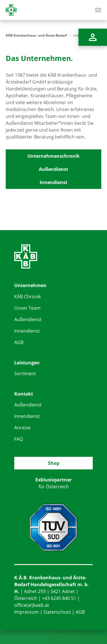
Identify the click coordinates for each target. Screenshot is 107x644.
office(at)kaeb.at (32, 605)
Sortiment (25, 374)
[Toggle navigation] (98, 10)
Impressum (27, 612)
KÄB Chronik (28, 297)
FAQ (19, 439)
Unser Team (27, 308)
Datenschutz (57, 612)
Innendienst (53, 182)
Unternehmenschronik (53, 156)
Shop (54, 463)
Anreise (22, 428)
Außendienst (53, 169)
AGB (19, 342)
